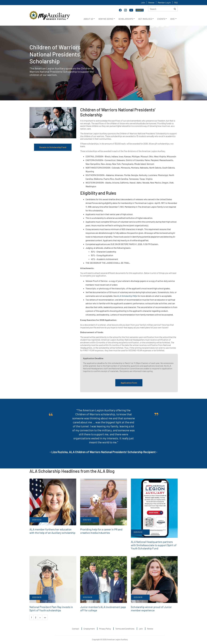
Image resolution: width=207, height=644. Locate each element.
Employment (89, 627)
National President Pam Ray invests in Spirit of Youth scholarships (52, 607)
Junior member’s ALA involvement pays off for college (102, 607)
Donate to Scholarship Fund (53, 147)
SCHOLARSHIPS (126, 19)
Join (143, 2)
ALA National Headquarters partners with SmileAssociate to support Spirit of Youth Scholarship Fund (152, 544)
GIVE (173, 19)
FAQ (176, 2)
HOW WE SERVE (106, 19)
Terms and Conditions (125, 627)
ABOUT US (88, 19)
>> (45, 615)
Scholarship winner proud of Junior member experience (154, 607)
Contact (76, 627)
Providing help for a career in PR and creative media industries (103, 531)
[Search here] (163, 9)
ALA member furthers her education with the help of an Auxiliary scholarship (53, 531)
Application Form (129, 383)
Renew (151, 2)
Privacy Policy (105, 627)
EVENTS (161, 19)
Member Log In (164, 2)
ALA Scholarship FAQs (127, 296)
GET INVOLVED (145, 19)
